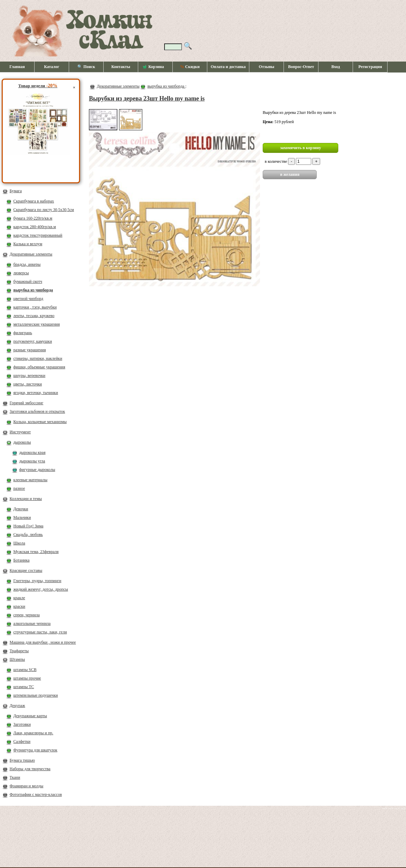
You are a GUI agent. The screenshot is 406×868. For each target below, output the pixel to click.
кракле (19, 598)
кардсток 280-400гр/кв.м (35, 227)
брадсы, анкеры (27, 264)
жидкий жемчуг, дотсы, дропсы (41, 589)
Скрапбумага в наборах (34, 201)
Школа (19, 543)
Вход (336, 67)
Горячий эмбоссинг (27, 403)
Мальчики (22, 517)
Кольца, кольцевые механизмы (40, 422)
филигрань (23, 333)
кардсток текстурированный (38, 235)
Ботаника (21, 560)
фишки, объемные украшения (39, 367)
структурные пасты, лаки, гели (40, 632)
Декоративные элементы (31, 254)
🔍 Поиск (86, 67)
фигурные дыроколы (37, 470)
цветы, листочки (28, 384)
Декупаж (17, 706)
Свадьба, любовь (28, 535)
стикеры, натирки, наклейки (38, 358)
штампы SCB (25, 670)
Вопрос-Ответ (301, 67)
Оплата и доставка (228, 67)
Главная (17, 67)
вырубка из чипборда (33, 290)
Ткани (15, 777)
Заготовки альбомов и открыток (37, 411)
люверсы (21, 273)
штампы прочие (27, 678)
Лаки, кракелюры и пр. (33, 733)
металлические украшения (37, 324)
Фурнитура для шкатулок (35, 750)
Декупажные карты (30, 716)
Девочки (21, 509)
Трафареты (19, 651)
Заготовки (22, 724)
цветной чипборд (28, 299)
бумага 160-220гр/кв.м (33, 218)
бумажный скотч (28, 281)
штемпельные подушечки (36, 695)
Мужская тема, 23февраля (36, 552)
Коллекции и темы (26, 499)
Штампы (17, 659)
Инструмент (20, 432)
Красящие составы (26, 570)
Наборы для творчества (30, 769)
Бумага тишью (22, 760)
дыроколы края (32, 452)
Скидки (190, 67)
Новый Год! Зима (28, 526)
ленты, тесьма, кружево (34, 316)
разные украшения (30, 350)
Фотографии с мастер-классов (36, 794)
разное (19, 488)
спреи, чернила (27, 615)
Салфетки (22, 741)
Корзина (154, 67)
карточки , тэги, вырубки (35, 307)
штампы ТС (24, 687)
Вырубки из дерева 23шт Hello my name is (147, 98)
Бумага (16, 191)
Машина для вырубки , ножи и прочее (43, 642)
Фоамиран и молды (27, 786)
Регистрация (370, 67)
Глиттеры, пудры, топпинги (37, 581)
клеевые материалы (30, 480)
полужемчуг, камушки (33, 341)
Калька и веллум (28, 244)
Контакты (121, 67)
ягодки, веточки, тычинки (36, 393)
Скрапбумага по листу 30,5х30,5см (44, 210)
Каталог (52, 67)
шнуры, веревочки (29, 376)
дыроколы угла (32, 461)
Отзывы (267, 67)
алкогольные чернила (32, 623)
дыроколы (22, 442)
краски (19, 606)
